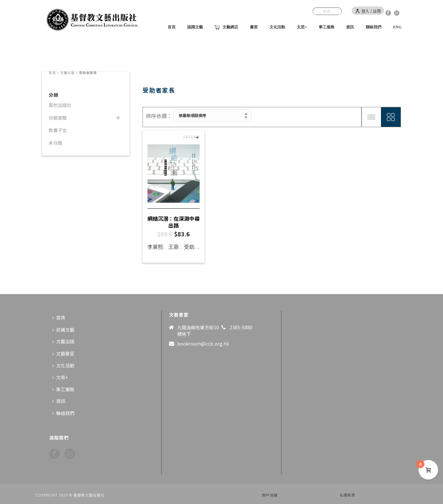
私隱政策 (347, 495)
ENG (397, 27)
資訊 (350, 27)
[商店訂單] (212, 116)
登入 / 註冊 (368, 11)
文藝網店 (226, 27)
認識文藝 (195, 27)
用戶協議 (270, 495)
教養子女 (58, 130)
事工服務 (327, 27)
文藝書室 (63, 353)
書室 (254, 27)
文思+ (302, 27)
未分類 (55, 143)
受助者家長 (197, 247)
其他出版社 (60, 105)
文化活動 (277, 27)
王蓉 (174, 247)
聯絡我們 (374, 27)
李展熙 (155, 247)
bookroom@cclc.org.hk (203, 344)
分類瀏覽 (58, 118)
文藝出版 (68, 73)
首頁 (172, 27)
